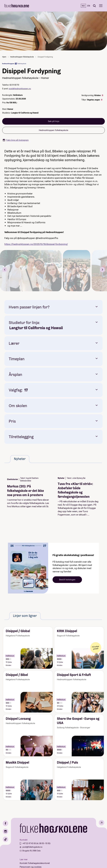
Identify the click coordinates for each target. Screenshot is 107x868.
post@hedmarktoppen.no (20, 89)
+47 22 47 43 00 (29, 843)
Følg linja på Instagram (16, 140)
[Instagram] (5, 831)
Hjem (4, 57)
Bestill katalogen (67, 580)
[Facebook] (5, 823)
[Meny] (101, 6)
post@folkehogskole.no (32, 847)
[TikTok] (5, 839)
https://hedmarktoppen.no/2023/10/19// (36, 244)
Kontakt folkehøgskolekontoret (35, 863)
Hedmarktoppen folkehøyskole (22, 57)
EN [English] (89, 6)
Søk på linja (54, 121)
